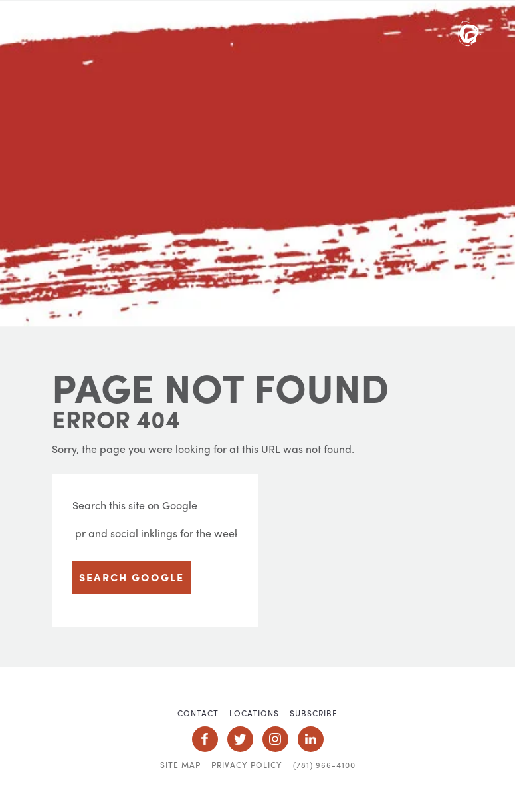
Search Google (132, 577)
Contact (198, 713)
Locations (254, 713)
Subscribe (314, 713)
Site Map (180, 765)
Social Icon (205, 739)
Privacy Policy (247, 765)
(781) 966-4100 (324, 765)
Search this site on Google (135, 505)
